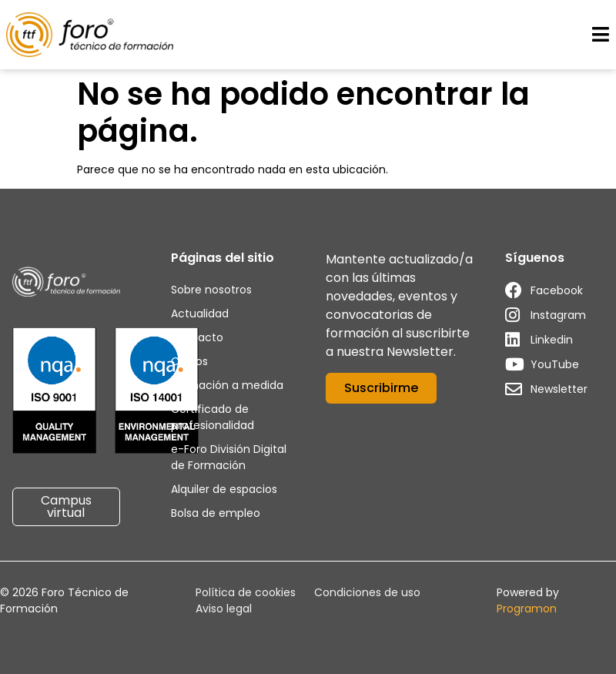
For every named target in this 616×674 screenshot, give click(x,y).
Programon (527, 609)
